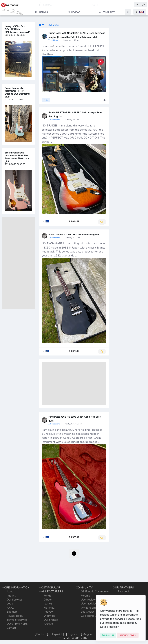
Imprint (11, 596)
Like (46, 100)
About (11, 592)
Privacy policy (15, 616)
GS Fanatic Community (95, 592)
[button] (140, 12)
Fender (48, 596)
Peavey (48, 612)
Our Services (15, 600)
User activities (89, 604)
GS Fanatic (53, 25)
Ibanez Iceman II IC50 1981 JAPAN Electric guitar (74, 235)
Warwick (49, 616)
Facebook (124, 592)
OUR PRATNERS (17, 624)
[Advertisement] (18, 263)
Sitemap (12, 612)
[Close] (108, 635)
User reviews (89, 600)
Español (57, 634)
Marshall (49, 608)
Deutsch (41, 634)
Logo (10, 604)
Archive (48, 624)
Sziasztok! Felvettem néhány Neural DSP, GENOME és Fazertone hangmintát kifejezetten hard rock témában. (73, 50)
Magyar (87, 634)
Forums (85, 596)
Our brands (51, 620)
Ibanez (48, 604)
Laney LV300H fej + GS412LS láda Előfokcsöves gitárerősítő (17, 29)
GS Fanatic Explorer (93, 616)
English (72, 634)
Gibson (48, 600)
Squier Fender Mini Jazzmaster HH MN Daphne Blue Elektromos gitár (18, 92)
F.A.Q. (10, 608)
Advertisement (54, 120)
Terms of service (17, 620)
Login (140, 5)
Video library (54, 40)
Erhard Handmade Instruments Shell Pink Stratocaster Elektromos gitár (17, 157)
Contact (11, 628)
